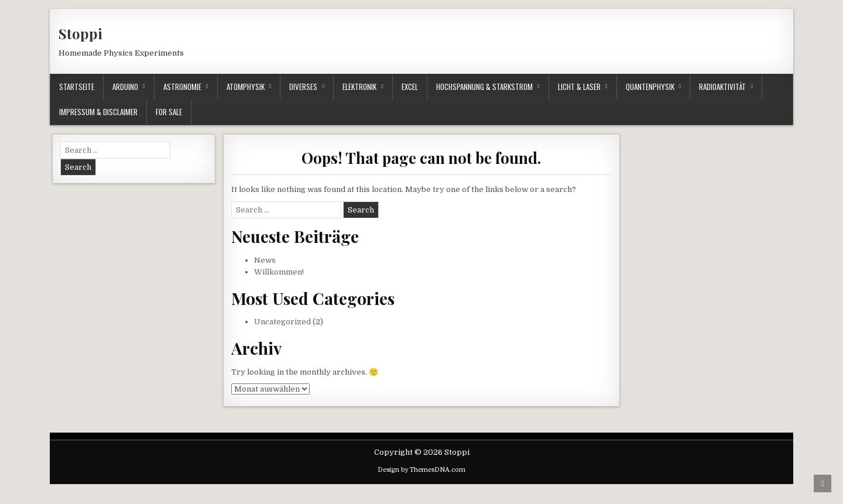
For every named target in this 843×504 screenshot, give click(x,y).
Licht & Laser (579, 87)
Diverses (303, 87)
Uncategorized (282, 322)
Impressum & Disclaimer (98, 112)
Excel (410, 87)
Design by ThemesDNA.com (421, 470)
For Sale (169, 112)
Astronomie (182, 87)
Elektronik (359, 87)
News (265, 260)
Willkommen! (279, 272)
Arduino (125, 87)
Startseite (77, 87)
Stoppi (80, 33)
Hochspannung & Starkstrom (484, 87)
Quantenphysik (650, 87)
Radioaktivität (722, 87)
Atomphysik (246, 87)
